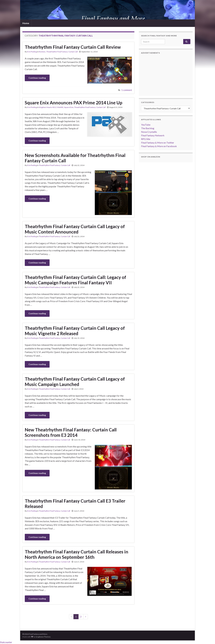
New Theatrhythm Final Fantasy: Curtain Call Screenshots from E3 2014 (71, 432)
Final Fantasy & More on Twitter (158, 143)
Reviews (42, 52)
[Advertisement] (166, 75)
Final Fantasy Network (153, 135)
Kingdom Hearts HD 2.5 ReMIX (51, 107)
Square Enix (69, 107)
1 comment (127, 90)
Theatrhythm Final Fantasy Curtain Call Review (73, 47)
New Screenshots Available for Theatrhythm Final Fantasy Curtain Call (75, 158)
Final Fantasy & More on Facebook (159, 146)
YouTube (146, 125)
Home (26, 23)
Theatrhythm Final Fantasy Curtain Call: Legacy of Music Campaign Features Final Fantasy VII (75, 280)
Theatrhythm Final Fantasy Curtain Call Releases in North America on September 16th (77, 554)
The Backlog (148, 128)
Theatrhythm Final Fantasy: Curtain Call (62, 52)
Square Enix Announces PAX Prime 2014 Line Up (74, 103)
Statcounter (6, 642)
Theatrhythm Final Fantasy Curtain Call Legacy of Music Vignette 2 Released (75, 331)
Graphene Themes (43, 637)
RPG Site (146, 139)
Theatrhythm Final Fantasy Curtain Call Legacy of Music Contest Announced (75, 229)
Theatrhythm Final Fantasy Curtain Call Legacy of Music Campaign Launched (75, 381)
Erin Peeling (32, 52)
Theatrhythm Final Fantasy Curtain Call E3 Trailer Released (75, 503)
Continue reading (37, 78)
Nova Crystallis (149, 132)
